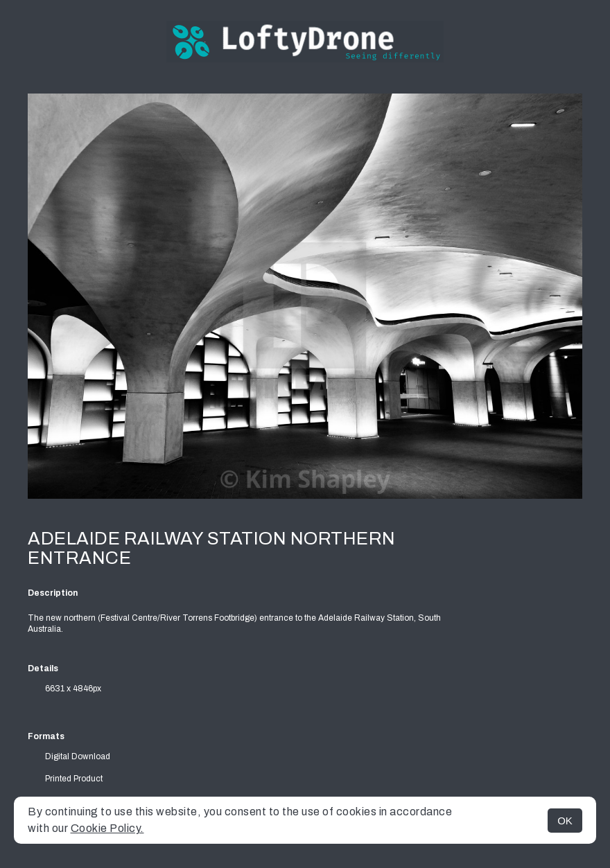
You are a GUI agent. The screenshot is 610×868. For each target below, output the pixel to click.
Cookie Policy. (107, 828)
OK (565, 821)
